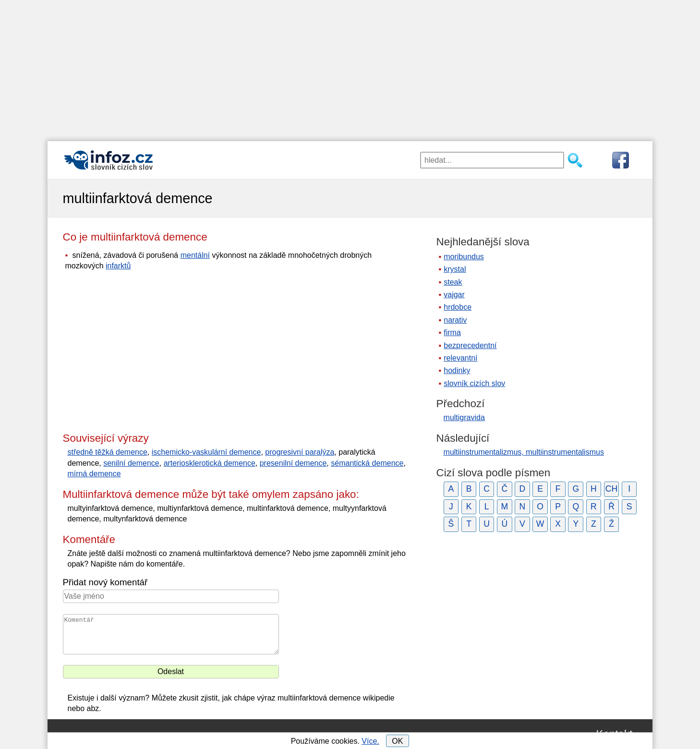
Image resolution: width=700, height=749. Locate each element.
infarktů (118, 266)
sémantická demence (367, 463)
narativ (455, 320)
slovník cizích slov (474, 383)
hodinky (457, 370)
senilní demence (131, 463)
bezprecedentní (470, 345)
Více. (370, 741)
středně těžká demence (108, 452)
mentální (195, 255)
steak (453, 282)
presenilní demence (293, 463)
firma (452, 332)
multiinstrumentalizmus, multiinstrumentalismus (524, 452)
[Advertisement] (350, 67)
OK (397, 741)
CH (611, 489)
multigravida (464, 417)
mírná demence (94, 474)
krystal (455, 269)
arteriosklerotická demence (210, 463)
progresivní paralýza (300, 452)
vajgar (454, 295)
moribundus (464, 257)
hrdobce (458, 307)
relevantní (460, 358)
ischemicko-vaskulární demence (206, 452)
